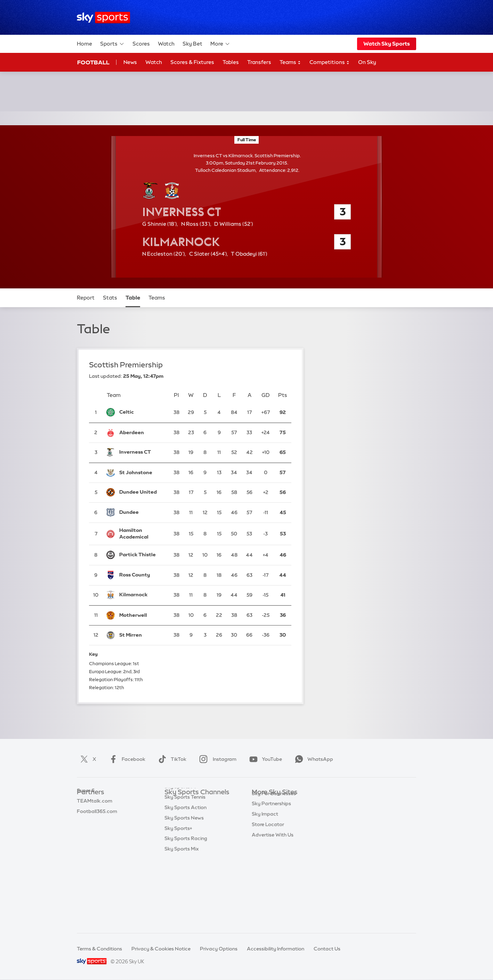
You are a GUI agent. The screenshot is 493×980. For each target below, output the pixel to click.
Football (93, 62)
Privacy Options (219, 949)
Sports (112, 44)
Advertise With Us (273, 886)
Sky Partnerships (271, 854)
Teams (290, 62)
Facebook (126, 759)
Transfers (259, 62)
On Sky (367, 62)
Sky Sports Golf (183, 844)
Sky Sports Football (188, 823)
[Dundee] (142, 512)
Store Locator (268, 875)
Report (86, 298)
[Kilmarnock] (142, 595)
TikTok (171, 759)
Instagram (216, 759)
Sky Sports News (184, 886)
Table (133, 298)
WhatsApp (313, 759)
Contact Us (327, 949)
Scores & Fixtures (192, 62)
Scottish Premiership (126, 365)
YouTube (264, 759)
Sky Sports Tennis (185, 865)
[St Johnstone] (142, 472)
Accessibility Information (276, 949)
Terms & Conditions (99, 949)
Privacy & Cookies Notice (161, 949)
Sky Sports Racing (186, 906)
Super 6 (86, 813)
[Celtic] (142, 412)
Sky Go (260, 823)
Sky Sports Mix (182, 917)
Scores (141, 44)
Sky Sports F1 (180, 854)
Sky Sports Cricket (186, 834)
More (220, 44)
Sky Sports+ (178, 896)
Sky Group (264, 834)
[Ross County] (142, 575)
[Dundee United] (142, 493)
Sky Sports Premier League (196, 813)
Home (84, 44)
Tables (231, 62)
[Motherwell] (142, 615)
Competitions (330, 62)
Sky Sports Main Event (190, 803)
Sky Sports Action (185, 875)
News (130, 62)
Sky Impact (265, 865)
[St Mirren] (142, 635)
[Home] (103, 18)
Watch (166, 44)
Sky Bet (192, 44)
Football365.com (97, 834)
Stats (110, 298)
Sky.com (262, 803)
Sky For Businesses (274, 844)
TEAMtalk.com (95, 823)
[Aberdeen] (142, 432)
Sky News (263, 813)
